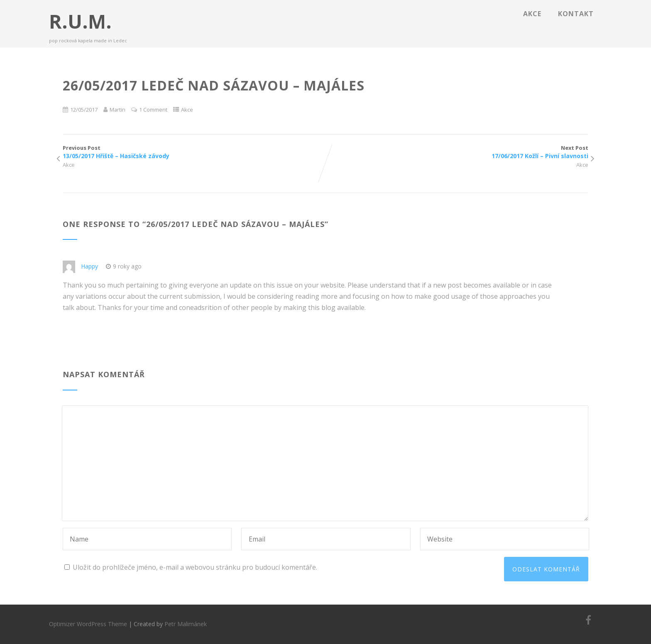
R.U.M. (80, 21)
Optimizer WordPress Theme (88, 624)
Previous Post (194, 152)
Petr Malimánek (186, 624)
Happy (89, 266)
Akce (532, 14)
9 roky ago (124, 266)
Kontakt (576, 14)
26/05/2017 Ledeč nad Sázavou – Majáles (235, 224)
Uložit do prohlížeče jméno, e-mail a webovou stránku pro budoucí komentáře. (195, 567)
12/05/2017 (84, 110)
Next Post (457, 152)
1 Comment (153, 110)
